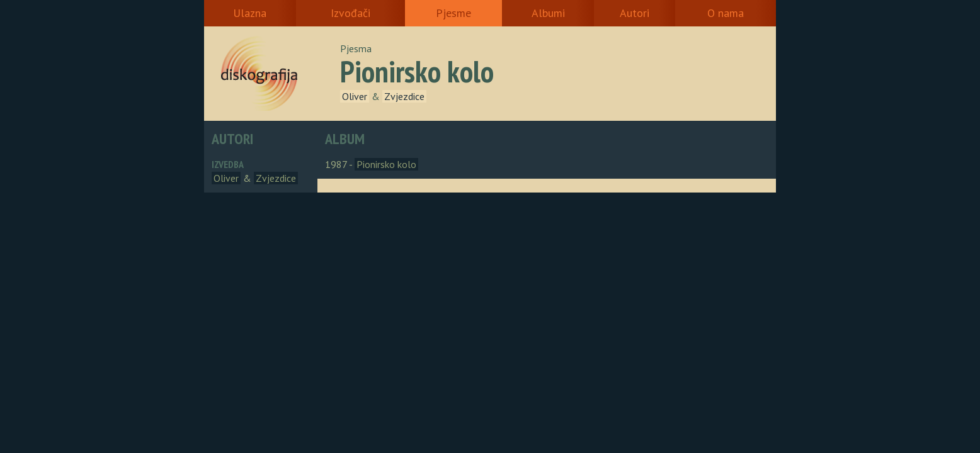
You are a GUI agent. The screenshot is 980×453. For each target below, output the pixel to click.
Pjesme (453, 13)
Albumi (548, 13)
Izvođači (350, 13)
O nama (726, 13)
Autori (635, 13)
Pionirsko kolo (386, 164)
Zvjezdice (404, 96)
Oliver (355, 96)
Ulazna (250, 13)
